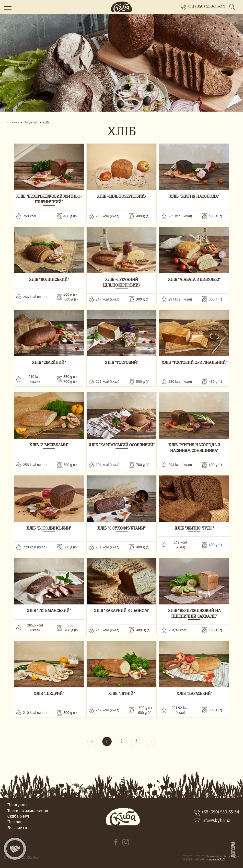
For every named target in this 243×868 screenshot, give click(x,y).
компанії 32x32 (217, 859)
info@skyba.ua (216, 821)
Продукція (31, 122)
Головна (13, 122)
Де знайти (17, 828)
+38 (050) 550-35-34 (206, 7)
